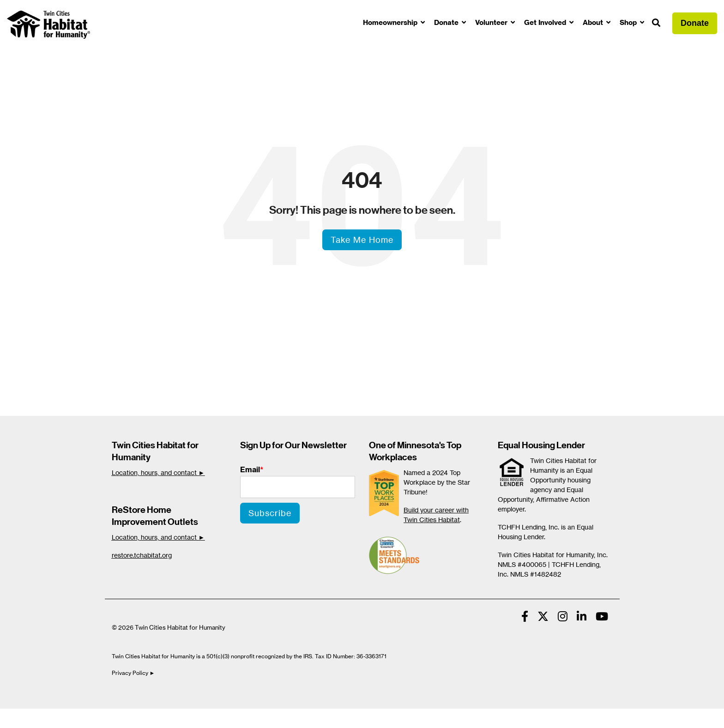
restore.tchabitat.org (142, 555)
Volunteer (492, 22)
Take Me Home (362, 240)
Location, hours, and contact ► (158, 472)
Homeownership (391, 22)
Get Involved (546, 22)
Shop (629, 22)
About (594, 22)
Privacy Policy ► (134, 673)
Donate (447, 22)
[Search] (656, 23)
